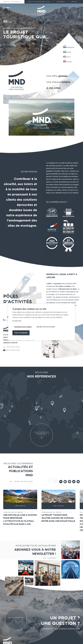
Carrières (61, 2)
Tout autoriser (21, 333)
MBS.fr (74, 2)
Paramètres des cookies (23, 327)
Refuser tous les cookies (46, 327)
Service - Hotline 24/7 (12, 2)
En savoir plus (17, 321)
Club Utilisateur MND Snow (39, 2)
